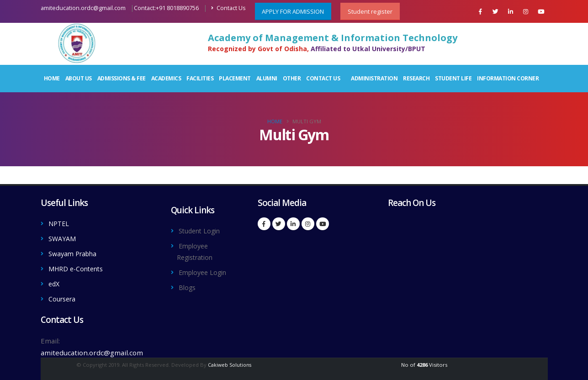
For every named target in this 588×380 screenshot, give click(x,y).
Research (416, 78)
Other (292, 78)
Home (52, 78)
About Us (79, 78)
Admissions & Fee (122, 78)
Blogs (188, 285)
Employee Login (205, 271)
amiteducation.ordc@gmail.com (83, 8)
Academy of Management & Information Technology (333, 38)
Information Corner (508, 78)
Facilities (200, 78)
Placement (235, 78)
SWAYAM (64, 238)
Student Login (202, 231)
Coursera (64, 296)
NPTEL (60, 223)
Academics (166, 78)
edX (55, 282)
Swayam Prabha (75, 253)
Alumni (267, 78)
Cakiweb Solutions (230, 362)
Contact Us (228, 8)
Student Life (453, 78)
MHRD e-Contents (79, 267)
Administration (374, 78)
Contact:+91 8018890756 (166, 8)
